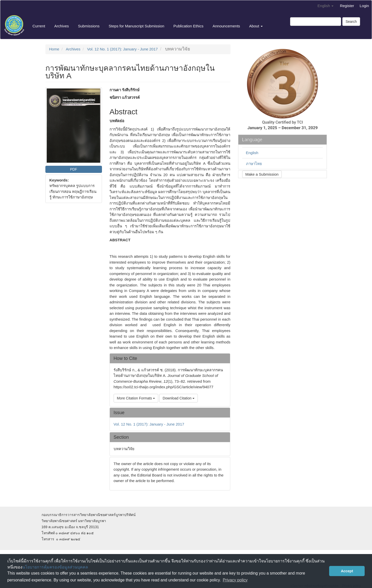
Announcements (226, 26)
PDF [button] (74, 169)
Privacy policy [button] (235, 580)
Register (347, 6)
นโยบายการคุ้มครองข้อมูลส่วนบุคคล (55, 567)
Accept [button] (347, 571)
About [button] (256, 26)
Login (364, 6)
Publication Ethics (188, 26)
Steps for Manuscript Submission (137, 26)
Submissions (89, 26)
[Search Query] (316, 22)
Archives (62, 26)
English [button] (325, 6)
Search (351, 22)
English (252, 153)
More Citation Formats (136, 398)
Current (39, 26)
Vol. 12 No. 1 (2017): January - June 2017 (123, 49)
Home (54, 49)
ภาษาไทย (254, 164)
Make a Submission (262, 174)
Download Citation (179, 398)
